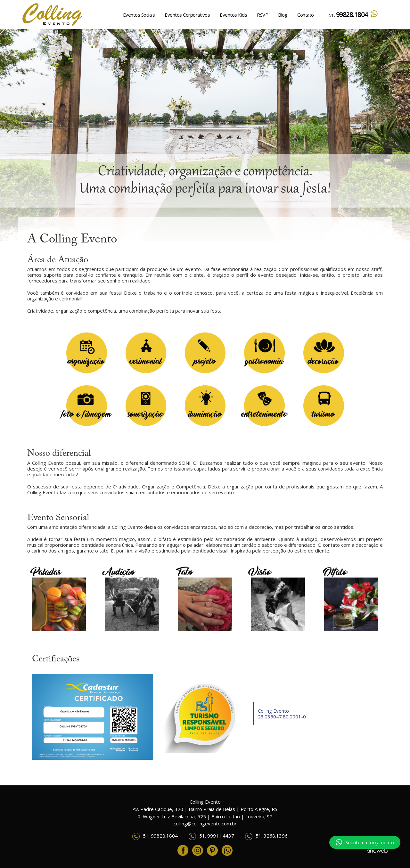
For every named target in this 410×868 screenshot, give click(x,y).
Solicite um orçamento (365, 842)
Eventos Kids (233, 15)
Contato (306, 15)
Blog (283, 15)
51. (353, 15)
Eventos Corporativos (187, 15)
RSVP (262, 15)
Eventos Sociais (139, 15)
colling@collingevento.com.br (205, 823)
